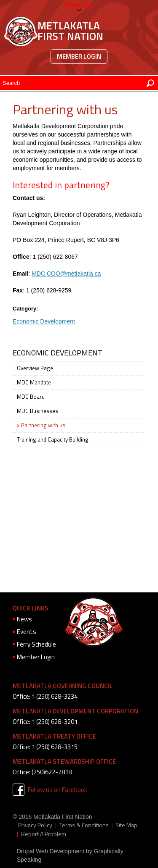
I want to (77, 5)
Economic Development (44, 321)
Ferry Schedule (36, 644)
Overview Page (35, 368)
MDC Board (31, 397)
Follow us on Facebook (58, 790)
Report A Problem (44, 834)
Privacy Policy (35, 825)
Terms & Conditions (84, 825)
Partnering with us (43, 425)
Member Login (79, 57)
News (24, 619)
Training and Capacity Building (53, 439)
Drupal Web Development (51, 851)
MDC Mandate (34, 382)
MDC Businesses (37, 411)
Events (27, 632)
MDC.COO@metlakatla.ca (66, 274)
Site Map (126, 825)
